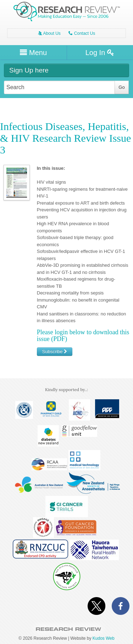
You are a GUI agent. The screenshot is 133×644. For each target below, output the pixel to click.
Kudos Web (104, 638)
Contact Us (82, 33)
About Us (49, 33)
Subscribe (55, 351)
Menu (33, 53)
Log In (100, 53)
